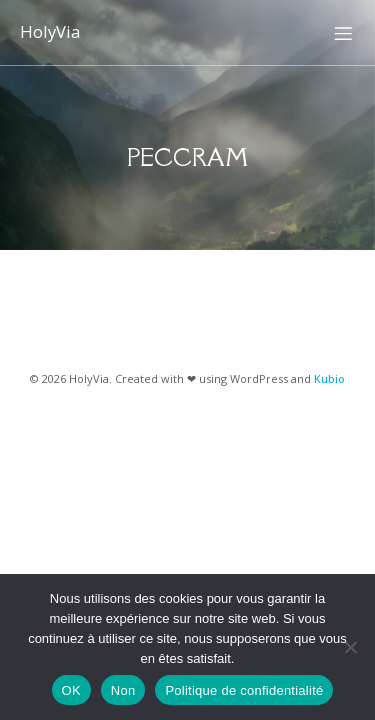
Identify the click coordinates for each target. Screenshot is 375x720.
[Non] (350, 647)
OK (71, 690)
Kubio (329, 378)
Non (123, 690)
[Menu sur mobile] (343, 33)
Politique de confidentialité (244, 690)
